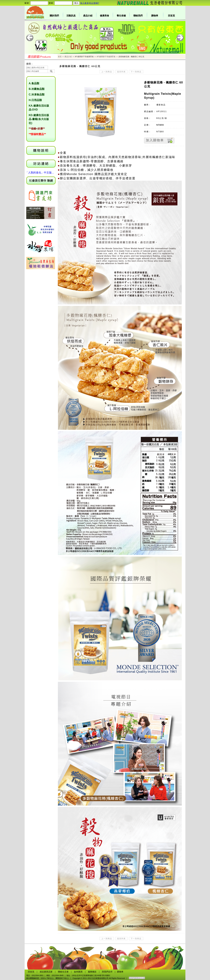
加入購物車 (155, 140)
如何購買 (78, 972)
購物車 (155, 16)
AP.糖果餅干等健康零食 (106, 57)
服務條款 (92, 972)
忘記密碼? (94, 3)
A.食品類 (34, 83)
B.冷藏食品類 (37, 89)
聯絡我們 (138, 16)
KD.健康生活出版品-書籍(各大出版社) (39, 119)
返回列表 (121, 72)
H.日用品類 (35, 100)
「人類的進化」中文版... (40, 173)
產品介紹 (88, 16)
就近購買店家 (46, 972)
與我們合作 (107, 972)
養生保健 (121, 16)
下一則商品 (136, 72)
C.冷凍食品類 (37, 95)
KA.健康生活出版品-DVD (39, 108)
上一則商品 (107, 72)
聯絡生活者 (63, 972)
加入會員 (84, 3)
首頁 (60, 57)
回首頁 (171, 16)
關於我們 (54, 16)
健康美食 (105, 16)
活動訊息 (71, 16)
